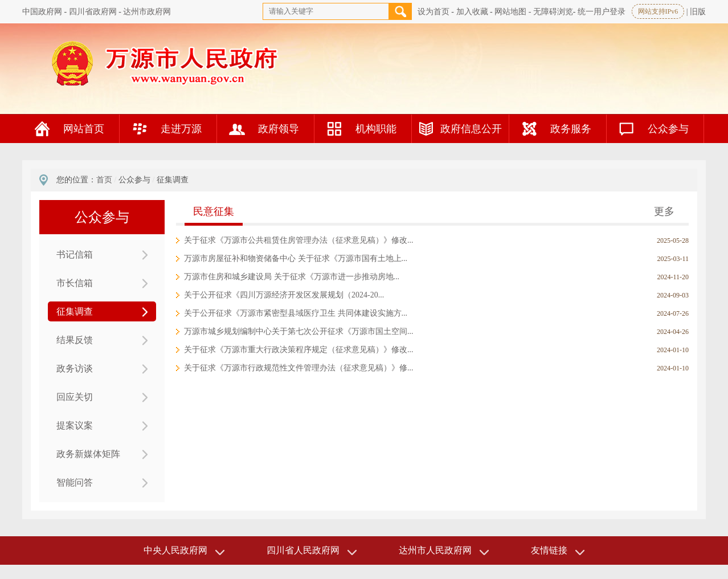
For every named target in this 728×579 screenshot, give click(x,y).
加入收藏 (472, 12)
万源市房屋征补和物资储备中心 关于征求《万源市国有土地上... (296, 258)
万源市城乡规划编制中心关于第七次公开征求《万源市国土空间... (299, 331)
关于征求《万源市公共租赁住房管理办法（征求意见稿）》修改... (299, 240)
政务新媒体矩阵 (88, 454)
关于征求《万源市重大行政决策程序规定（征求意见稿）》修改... (299, 350)
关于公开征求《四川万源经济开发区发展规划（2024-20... (284, 295)
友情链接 (549, 550)
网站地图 (510, 12)
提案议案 (75, 425)
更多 (664, 211)
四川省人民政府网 (303, 550)
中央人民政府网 (175, 550)
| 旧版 (696, 12)
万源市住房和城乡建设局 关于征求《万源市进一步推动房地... (292, 277)
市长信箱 (75, 283)
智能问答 (75, 482)
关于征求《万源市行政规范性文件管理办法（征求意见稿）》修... (299, 368)
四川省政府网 (93, 12)
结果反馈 (75, 340)
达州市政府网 (147, 12)
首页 (104, 180)
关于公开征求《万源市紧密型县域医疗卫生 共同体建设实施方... (296, 313)
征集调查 (75, 311)
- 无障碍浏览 (551, 12)
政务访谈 (75, 368)
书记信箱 (75, 254)
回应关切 (75, 397)
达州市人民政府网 (435, 550)
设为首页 (433, 12)
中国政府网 (42, 12)
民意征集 (214, 211)
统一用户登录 (602, 12)
